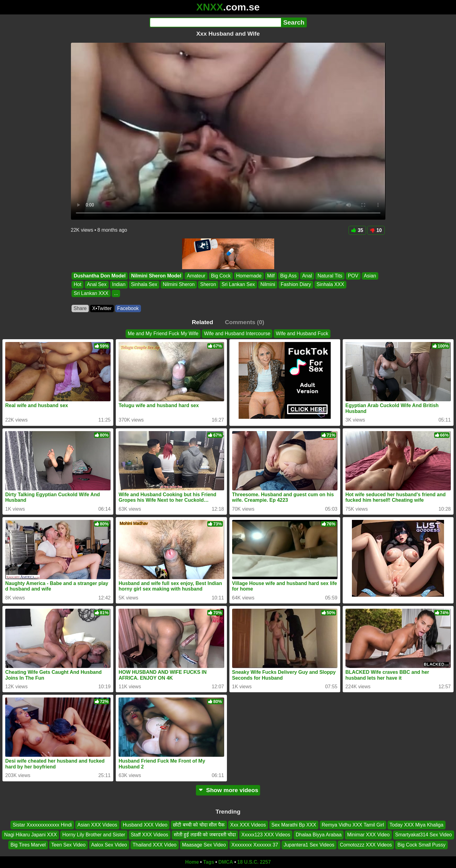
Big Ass (288, 276)
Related (203, 322)
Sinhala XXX (330, 285)
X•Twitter (102, 308)
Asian (370, 276)
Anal (307, 276)
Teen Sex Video (68, 845)
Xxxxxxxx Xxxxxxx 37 (255, 845)
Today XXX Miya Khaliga (417, 825)
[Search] (215, 22)
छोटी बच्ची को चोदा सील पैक (199, 825)
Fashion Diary (296, 285)
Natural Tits (330, 276)
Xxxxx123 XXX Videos (266, 835)
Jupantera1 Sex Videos (309, 845)
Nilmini (268, 285)
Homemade (249, 276)
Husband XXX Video (145, 825)
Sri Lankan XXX (91, 293)
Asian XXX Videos (97, 825)
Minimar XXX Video (368, 835)
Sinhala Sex (144, 285)
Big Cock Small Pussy (421, 845)
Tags (209, 862)
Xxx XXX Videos (248, 825)
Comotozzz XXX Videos (366, 845)
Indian (119, 285)
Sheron (208, 285)
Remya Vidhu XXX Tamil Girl (353, 825)
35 (357, 230)
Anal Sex (96, 285)
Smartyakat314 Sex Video (424, 835)
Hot (78, 285)
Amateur (196, 276)
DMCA (226, 862)
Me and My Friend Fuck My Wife (163, 334)
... (116, 293)
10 (376, 230)
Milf (271, 276)
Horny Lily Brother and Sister (94, 835)
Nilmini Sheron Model (156, 276)
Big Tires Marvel (28, 845)
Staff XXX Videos (150, 835)
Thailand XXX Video (155, 845)
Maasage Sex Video (204, 845)
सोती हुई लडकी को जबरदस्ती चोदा (205, 835)
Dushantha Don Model (100, 276)
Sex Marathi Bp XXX (294, 825)
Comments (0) (244, 322)
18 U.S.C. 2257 (254, 862)
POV (353, 276)
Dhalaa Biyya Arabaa (319, 835)
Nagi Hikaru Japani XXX (30, 835)
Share (80, 308)
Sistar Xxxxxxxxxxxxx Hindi (42, 825)
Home (192, 862)
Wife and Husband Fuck (302, 334)
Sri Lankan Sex (238, 285)
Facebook (128, 308)
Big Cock (220, 276)
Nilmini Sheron (178, 285)
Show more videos (228, 790)
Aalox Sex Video (109, 845)
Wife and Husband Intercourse (237, 334)
